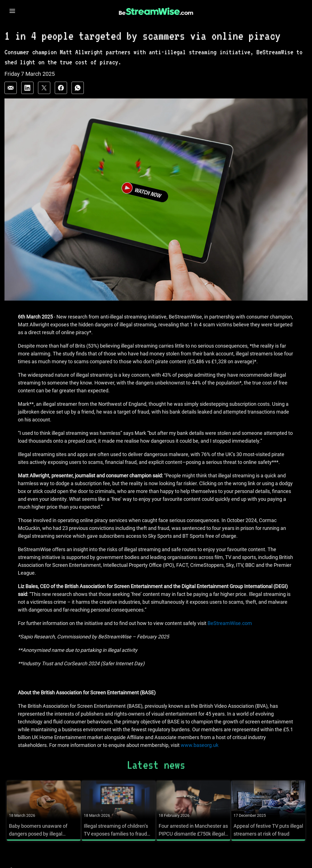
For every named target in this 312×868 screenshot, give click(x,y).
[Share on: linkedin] (27, 88)
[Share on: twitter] (44, 88)
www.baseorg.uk (200, 745)
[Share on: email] (11, 88)
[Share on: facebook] (61, 88)
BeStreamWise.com (229, 623)
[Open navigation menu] (12, 11)
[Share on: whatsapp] (78, 88)
